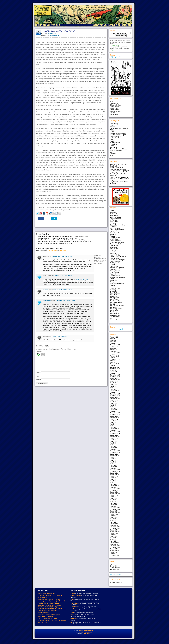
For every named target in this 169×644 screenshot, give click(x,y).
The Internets (114, 147)
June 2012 (113, 460)
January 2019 (114, 358)
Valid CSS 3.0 (88, 632)
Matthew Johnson (115, 111)
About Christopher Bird (117, 168)
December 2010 (115, 489)
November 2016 (115, 377)
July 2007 (113, 554)
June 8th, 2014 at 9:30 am (59, 336)
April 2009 (113, 521)
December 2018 (115, 359)
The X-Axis (113, 312)
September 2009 (115, 513)
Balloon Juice (114, 216)
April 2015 (113, 407)
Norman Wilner (115, 272)
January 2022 (114, 340)
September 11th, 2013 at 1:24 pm (65, 301)
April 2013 (113, 445)
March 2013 (114, 446)
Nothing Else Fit (54, 35)
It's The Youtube (115, 138)
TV (111, 152)
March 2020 (114, 350)
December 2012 (115, 451)
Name (38, 375)
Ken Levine (114, 250)
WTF (112, 155)
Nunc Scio (113, 274)
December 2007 (115, 546)
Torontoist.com (115, 314)
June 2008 (113, 536)
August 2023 (114, 337)
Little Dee (113, 265)
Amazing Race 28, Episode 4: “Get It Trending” (54, 238)
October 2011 (114, 473)
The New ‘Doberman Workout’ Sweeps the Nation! (55, 240)
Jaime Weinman (115, 107)
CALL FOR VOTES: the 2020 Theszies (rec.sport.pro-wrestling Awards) (49, 606)
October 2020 (114, 347)
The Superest (114, 310)
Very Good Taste (115, 315)
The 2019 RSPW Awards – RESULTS (49, 619)
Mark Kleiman (114, 266)
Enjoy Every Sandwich (117, 233)
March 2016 (114, 389)
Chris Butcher (114, 222)
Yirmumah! (113, 320)
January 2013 (114, 449)
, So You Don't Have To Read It (119, 179)
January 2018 (114, 366)
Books (112, 125)
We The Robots (115, 317)
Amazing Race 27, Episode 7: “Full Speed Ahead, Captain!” (58, 242)
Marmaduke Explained (117, 268)
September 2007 (115, 551)
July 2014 (113, 421)
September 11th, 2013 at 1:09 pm (63, 290)
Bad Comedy (114, 124)
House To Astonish (116, 241)
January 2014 (114, 430)
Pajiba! (112, 279)
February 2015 (115, 410)
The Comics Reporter (117, 301)
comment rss (53, 251)
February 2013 (115, 448)
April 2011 (113, 483)
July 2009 (113, 516)
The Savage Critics (116, 309)
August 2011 (114, 476)
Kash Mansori (114, 249)
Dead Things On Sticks (117, 230)
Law (111, 140)
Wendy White (114, 115)
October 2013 (114, 435)
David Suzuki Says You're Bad (119, 128)
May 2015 (113, 405)
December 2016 (115, 375)
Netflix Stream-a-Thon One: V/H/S (59, 31)
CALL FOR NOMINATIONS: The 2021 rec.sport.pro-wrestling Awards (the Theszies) (51, 600)
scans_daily (114, 291)
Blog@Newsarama (116, 219)
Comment (39, 352)
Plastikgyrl (113, 285)
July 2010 (113, 497)
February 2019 (115, 356)
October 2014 (114, 416)
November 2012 (115, 453)
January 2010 (114, 506)
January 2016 (114, 392)
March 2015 (114, 408)
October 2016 (114, 378)
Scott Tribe (113, 295)
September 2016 (115, 380)
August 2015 (114, 400)
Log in (112, 564)
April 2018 (113, 361)
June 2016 (113, 385)
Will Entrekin (114, 113)
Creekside (113, 227)
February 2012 (115, 467)
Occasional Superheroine (118, 277)
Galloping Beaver (115, 238)
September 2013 (115, 437)
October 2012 (114, 454)
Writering (113, 154)
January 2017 (114, 373)
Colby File (113, 223)
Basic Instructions (115, 217)
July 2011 (113, 478)
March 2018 (114, 362)
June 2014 (113, 422)
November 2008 (115, 528)
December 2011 (115, 470)
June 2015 (113, 404)
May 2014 (113, 424)
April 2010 (113, 502)
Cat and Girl (114, 220)
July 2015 (113, 402)
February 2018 (115, 364)
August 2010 (114, 495)
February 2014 (115, 429)
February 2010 (115, 505)
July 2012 (113, 459)
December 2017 (115, 367)
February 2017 (115, 372)
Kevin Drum (114, 253)
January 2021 (114, 343)
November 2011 (115, 472)
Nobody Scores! (115, 271)
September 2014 (115, 418)
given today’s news (43, 613)
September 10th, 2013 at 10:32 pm (62, 256)
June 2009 (113, 517)
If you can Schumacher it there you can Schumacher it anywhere (49, 616)
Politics (112, 146)
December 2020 (115, 345)
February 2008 (115, 543)
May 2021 (113, 342)
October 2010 (114, 492)
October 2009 (114, 511)
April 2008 (113, 540)
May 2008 (113, 538)
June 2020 (113, 348)
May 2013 (113, 443)
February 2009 (115, 524)
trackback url (63, 251)
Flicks (112, 130)
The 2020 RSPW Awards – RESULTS (49, 603)
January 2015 (114, 411)
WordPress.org (115, 569)
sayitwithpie (114, 290)
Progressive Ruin (115, 288)
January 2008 (114, 544)
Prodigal (46, 290)
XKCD (112, 318)
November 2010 (115, 490)
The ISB (113, 304)
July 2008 (113, 535)
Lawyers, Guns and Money (118, 257)
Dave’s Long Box (115, 228)
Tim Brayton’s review (82, 279)
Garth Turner (114, 239)
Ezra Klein (113, 235)
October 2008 (114, 530)
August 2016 (114, 381)
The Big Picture (115, 298)
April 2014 (113, 426)
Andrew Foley (114, 102)
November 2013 (115, 434)
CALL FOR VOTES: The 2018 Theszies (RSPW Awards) (57, 236)
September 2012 (115, 456)
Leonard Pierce (115, 258)
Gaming (113, 132)
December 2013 (115, 432)
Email (38, 379)
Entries (114, 566)
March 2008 (114, 541)
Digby (112, 231)
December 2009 (115, 508)
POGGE (113, 287)
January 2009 (114, 525)
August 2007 (114, 552)
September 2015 (115, 399)
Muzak (112, 141)
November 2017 (115, 369)
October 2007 (114, 549)
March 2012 (114, 465)
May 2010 (113, 500)
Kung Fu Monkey (115, 255)
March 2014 (114, 427)
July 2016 (113, 383)
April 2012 (113, 464)
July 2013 (113, 440)
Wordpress (87, 633)
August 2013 (114, 438)
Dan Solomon (114, 103)
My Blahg (113, 269)
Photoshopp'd (114, 144)
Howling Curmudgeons (117, 242)
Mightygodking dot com (86, 631)
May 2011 (113, 481)
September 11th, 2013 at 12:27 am (63, 275)
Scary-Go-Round (115, 293)
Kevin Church (114, 252)
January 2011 (114, 487)
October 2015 (114, 397)
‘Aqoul (112, 211)
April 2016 (113, 388)
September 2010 (115, 494)
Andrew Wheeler (115, 214)
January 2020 (114, 351)
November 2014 (115, 415)
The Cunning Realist (116, 303)
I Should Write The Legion (118, 135)
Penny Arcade (114, 282)
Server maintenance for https (46, 594)
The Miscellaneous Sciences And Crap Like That (119, 150)
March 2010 (114, 503)
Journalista (113, 247)
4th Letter (113, 212)
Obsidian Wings (115, 276)
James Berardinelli (116, 244)
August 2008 (114, 533)
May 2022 (113, 339)
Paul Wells (113, 280)
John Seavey (52, 34)
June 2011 (113, 479)
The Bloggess (114, 299)
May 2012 (113, 462)
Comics (112, 127)
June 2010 (113, 498)
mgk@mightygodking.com (117, 57)
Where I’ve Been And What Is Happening (52, 243)
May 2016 (113, 386)
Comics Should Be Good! (118, 225)
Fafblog (112, 236)
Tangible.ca (114, 296)
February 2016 (115, 391)
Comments (115, 568)
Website (38, 382)
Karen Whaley (114, 110)
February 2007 (115, 555)
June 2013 (113, 441)
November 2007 (115, 547)
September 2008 (115, 532)
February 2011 (115, 486)
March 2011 (114, 484)
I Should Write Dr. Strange (118, 133)
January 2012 (114, 468)
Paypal (121, 329)
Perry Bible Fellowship (117, 284)
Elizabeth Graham (116, 105)
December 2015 (115, 394)
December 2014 (115, 413)
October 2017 (114, 370)
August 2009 (114, 514)
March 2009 (114, 522)
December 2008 (115, 527)
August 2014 (114, 419)
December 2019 (115, 353)
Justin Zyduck (114, 108)
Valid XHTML (79, 632)
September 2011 (115, 475)
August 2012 (114, 457)
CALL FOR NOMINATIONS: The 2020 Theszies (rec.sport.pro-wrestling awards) (52, 610)
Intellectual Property (116, 136)
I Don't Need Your (118, 169)
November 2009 (115, 509)
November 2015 (115, 396)
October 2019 (114, 354)
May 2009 (113, 519)
